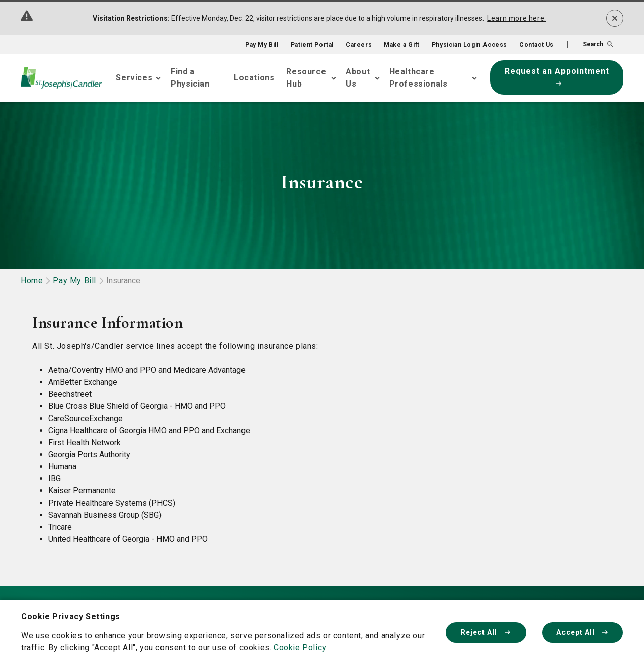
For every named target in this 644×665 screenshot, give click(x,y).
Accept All (583, 632)
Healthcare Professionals (419, 78)
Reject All (486, 632)
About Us (358, 78)
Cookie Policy (300, 648)
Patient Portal (312, 45)
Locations (254, 78)
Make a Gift (402, 45)
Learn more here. (517, 18)
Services (134, 78)
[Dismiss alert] (615, 18)
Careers (359, 45)
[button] (590, 44)
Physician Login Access (469, 45)
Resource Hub (306, 78)
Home (32, 280)
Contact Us (537, 45)
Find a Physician (190, 78)
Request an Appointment (557, 76)
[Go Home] (61, 78)
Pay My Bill (262, 45)
